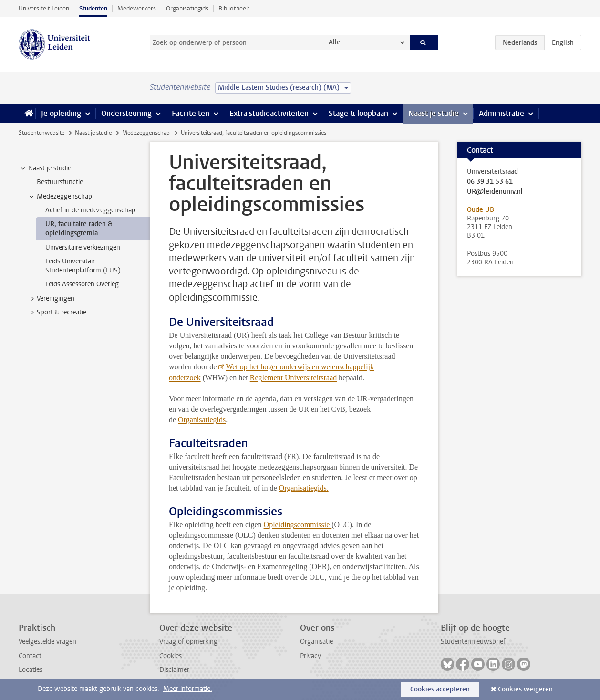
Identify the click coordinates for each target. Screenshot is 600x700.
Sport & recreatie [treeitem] (57, 313)
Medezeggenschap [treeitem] (60, 197)
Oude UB (481, 210)
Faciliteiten (191, 113)
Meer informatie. (188, 689)
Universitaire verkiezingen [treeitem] (83, 247)
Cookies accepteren (440, 689)
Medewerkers (137, 8)
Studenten (93, 8)
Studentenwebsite (41, 133)
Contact (30, 656)
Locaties (31, 670)
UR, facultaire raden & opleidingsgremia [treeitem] (79, 229)
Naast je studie (434, 113)
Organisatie (316, 642)
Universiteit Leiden (44, 8)
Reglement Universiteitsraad (294, 378)
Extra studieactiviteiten (269, 113)
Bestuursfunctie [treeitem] (60, 182)
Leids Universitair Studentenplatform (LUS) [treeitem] (83, 266)
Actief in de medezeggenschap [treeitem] (90, 210)
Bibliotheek (234, 8)
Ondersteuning (126, 113)
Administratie (502, 113)
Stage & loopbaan (358, 113)
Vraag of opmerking (188, 642)
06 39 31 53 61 (490, 182)
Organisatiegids (187, 8)
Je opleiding (61, 113)
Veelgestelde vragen (47, 642)
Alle (335, 42)
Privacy (310, 656)
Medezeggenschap (146, 133)
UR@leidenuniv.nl (495, 192)
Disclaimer (174, 670)
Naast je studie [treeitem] (45, 168)
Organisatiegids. (304, 488)
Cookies (171, 656)
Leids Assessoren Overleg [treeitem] (82, 284)
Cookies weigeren (525, 689)
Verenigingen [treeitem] (51, 299)
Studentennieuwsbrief (473, 642)
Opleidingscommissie (298, 525)
